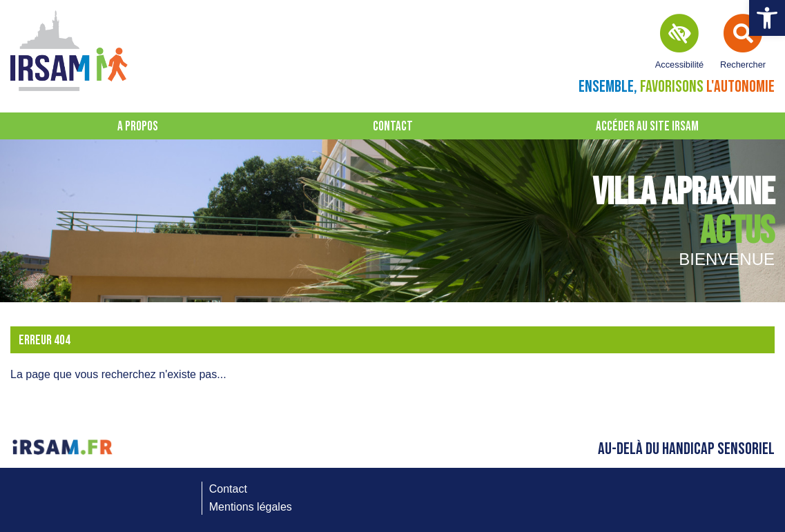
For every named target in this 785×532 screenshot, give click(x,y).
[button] (767, 18)
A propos (138, 127)
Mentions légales (251, 507)
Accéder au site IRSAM (647, 127)
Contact (393, 127)
